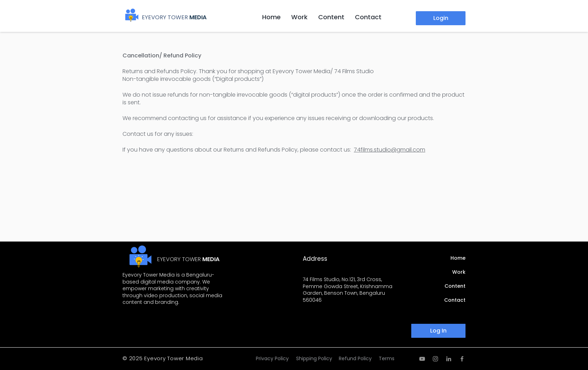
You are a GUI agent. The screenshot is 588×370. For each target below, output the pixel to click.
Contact (455, 300)
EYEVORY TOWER (165, 17)
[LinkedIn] (449, 359)
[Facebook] (462, 359)
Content (455, 286)
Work (459, 272)
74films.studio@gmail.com (390, 150)
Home (458, 258)
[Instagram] (435, 359)
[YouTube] (422, 359)
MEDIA (198, 17)
